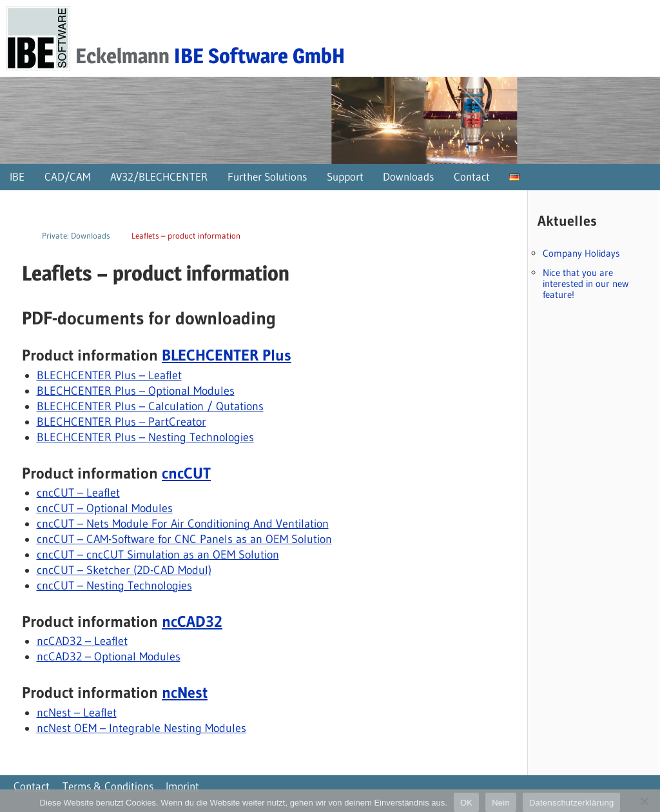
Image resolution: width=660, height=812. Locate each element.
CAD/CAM (68, 176)
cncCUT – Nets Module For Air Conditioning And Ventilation (183, 524)
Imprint (182, 786)
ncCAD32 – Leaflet (82, 641)
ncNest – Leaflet (77, 713)
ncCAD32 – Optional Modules (109, 657)
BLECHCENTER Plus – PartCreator (121, 422)
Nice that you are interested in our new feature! (586, 283)
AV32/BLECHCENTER (159, 176)
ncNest (185, 692)
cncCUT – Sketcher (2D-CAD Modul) (124, 570)
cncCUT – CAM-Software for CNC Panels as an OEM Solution (184, 539)
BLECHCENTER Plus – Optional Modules (136, 391)
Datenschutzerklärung (571, 803)
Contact (472, 176)
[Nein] (644, 801)
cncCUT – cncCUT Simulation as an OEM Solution (158, 555)
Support (345, 176)
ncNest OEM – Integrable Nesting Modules (141, 728)
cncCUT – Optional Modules (105, 508)
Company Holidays (581, 253)
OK (466, 803)
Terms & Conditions (108, 786)
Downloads (408, 176)
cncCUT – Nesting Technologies (114, 586)
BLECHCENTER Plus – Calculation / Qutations (150, 406)
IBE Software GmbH (259, 56)
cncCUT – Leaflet (78, 493)
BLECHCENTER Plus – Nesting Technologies (145, 437)
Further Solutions (267, 176)
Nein (501, 803)
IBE (17, 176)
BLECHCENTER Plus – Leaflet (109, 375)
